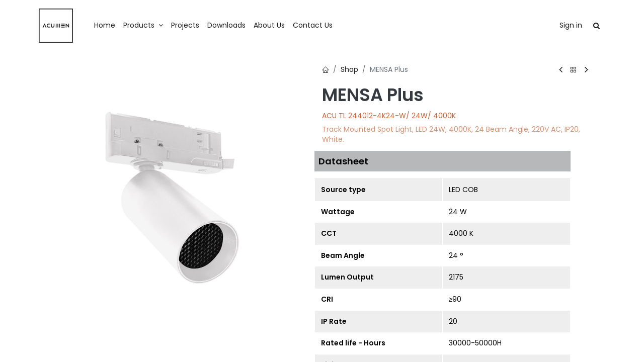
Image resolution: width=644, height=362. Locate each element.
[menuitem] (105, 26)
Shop (349, 69)
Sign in (571, 25)
